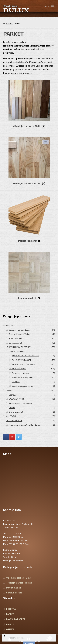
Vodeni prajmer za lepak (22, 386)
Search (29, 639)
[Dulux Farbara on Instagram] (12, 437)
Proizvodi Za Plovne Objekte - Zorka (24, 425)
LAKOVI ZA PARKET (17, 351)
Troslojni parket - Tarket (20, 334)
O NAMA (10, 629)
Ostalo (12, 408)
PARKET (10, 325)
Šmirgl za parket (16, 412)
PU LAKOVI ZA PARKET (22, 360)
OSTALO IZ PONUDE (14, 421)
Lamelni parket (15, 343)
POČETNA (11, 609)
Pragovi (12, 395)
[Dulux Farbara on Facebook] (6, 437)
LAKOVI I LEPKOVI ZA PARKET (18, 347)
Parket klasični (15, 338)
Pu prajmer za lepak (20, 373)
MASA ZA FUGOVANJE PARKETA (26, 356)
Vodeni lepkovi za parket (23, 377)
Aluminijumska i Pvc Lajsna (20, 403)
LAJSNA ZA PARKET (17, 399)
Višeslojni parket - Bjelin (19, 330)
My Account (10, 639)
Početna (10, 23)
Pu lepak (16, 382)
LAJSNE (9, 390)
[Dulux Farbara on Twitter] (19, 437)
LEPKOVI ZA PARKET (18, 369)
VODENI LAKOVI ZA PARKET (24, 364)
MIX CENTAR (11, 416)
